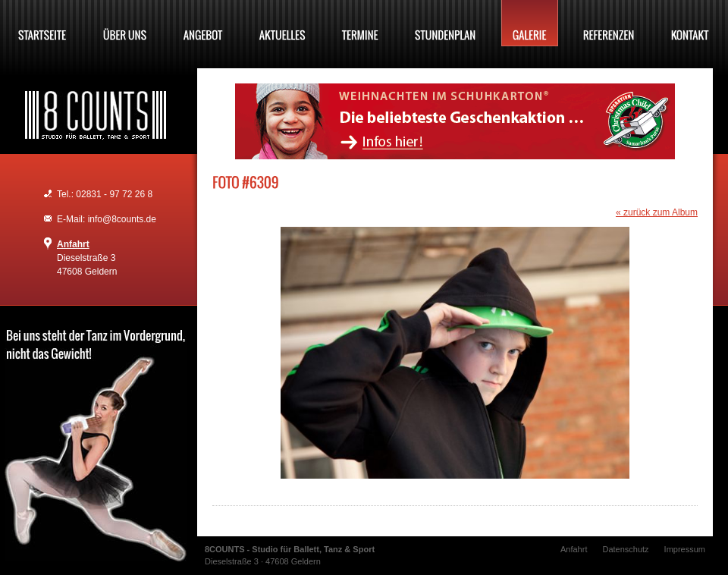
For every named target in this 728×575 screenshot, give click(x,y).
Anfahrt (73, 244)
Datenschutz (625, 549)
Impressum (685, 549)
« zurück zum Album (657, 212)
